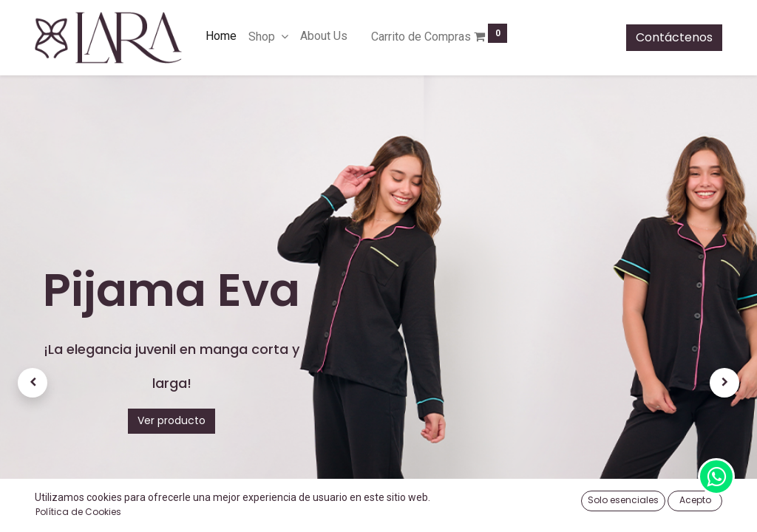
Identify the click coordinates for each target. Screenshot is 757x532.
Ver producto (172, 420)
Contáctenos (674, 37)
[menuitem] (221, 36)
